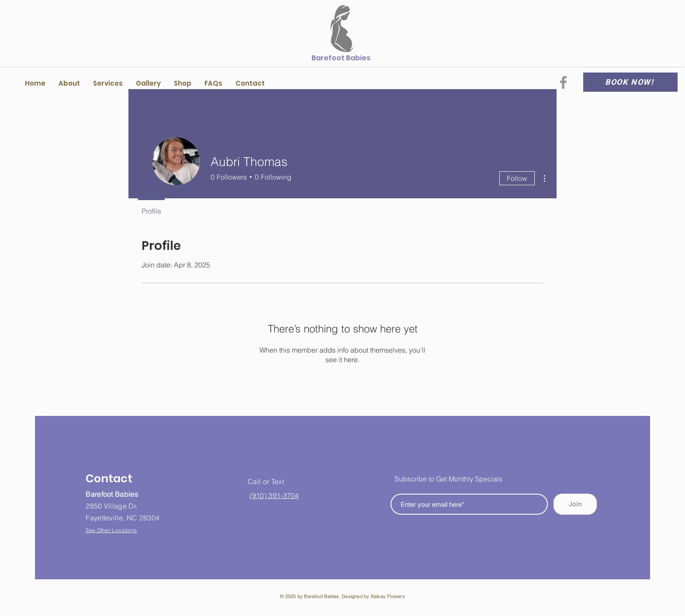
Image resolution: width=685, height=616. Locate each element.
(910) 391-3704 (274, 495)
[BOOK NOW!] (630, 82)
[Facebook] (563, 82)
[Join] (575, 504)
